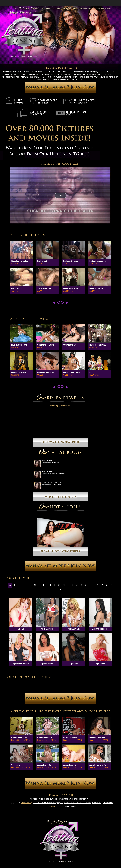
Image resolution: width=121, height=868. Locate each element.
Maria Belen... (17, 289)
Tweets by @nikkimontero (60, 406)
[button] (60, 195)
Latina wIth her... (71, 261)
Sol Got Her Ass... (45, 289)
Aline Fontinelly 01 (98, 765)
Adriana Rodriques (100, 629)
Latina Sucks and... (98, 261)
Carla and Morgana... (72, 372)
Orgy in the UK (70, 345)
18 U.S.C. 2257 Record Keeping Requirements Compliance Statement (62, 803)
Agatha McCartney (21, 664)
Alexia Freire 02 (44, 765)
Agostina (74, 664)
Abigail (21, 629)
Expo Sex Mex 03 (71, 738)
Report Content (70, 806)
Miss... (92, 372)
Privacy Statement (60, 795)
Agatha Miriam (47, 664)
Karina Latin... (43, 261)
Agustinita (100, 664)
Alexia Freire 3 (70, 765)
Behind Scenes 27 (19, 738)
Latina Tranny (26, 803)
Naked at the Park (19, 345)
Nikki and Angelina (46, 372)
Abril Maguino (47, 629)
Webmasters (108, 803)
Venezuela (16, 765)
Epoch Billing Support (53, 806)
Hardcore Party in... (98, 345)
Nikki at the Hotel (71, 289)
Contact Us (97, 803)
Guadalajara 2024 (19, 372)
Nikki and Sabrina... (98, 738)
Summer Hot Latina (46, 345)
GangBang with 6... (20, 261)
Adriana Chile (74, 629)
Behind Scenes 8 (45, 738)
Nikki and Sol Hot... (98, 289)
